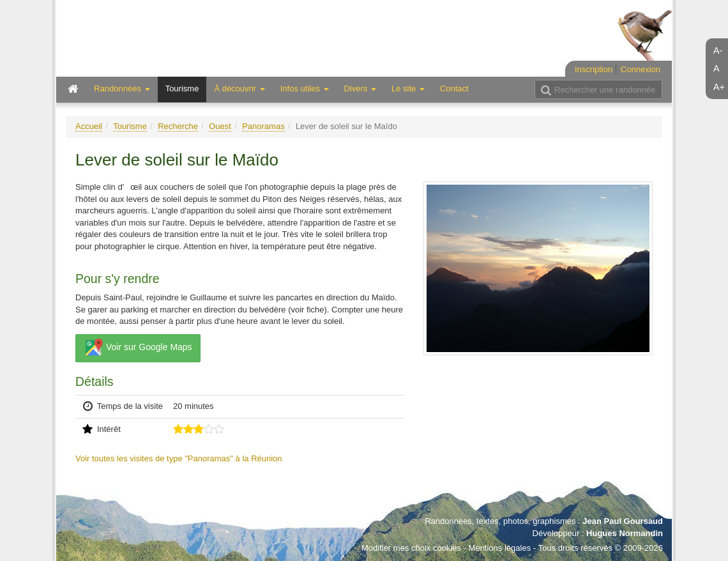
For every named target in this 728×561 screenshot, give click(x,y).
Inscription (594, 69)
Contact (454, 88)
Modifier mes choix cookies (411, 548)
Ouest (220, 126)
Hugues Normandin (625, 533)
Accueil (89, 126)
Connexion (641, 69)
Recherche (178, 126)
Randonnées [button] (122, 88)
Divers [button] (360, 88)
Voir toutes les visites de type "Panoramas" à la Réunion (179, 458)
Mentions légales (500, 548)
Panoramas (263, 126)
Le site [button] (408, 88)
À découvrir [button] (239, 88)
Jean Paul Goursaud (623, 521)
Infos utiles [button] (305, 88)
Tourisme (182, 88)
